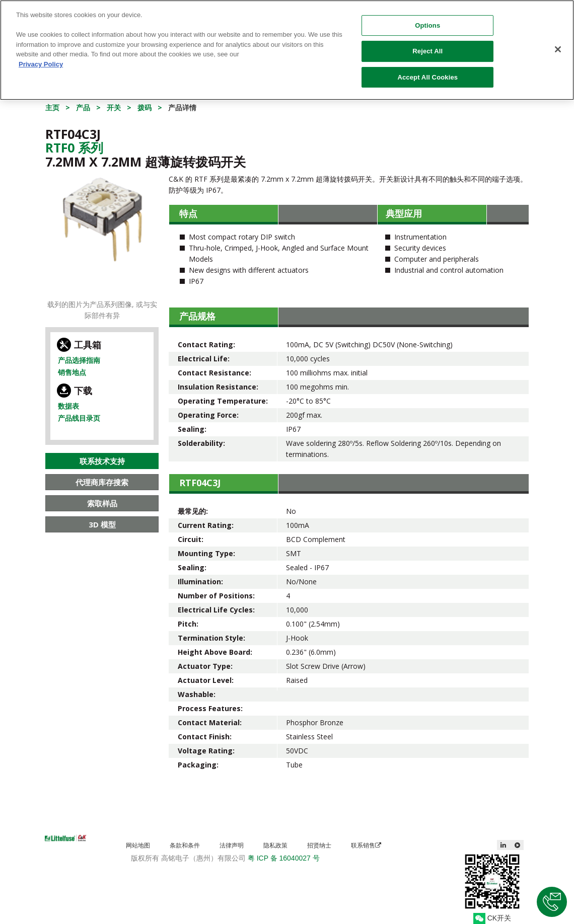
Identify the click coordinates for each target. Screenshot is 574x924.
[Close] (558, 44)
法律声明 (232, 845)
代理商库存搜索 (102, 482)
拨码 (145, 107)
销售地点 (72, 372)
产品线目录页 (79, 418)
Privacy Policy (41, 59)
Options (427, 20)
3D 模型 (102, 524)
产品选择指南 (79, 360)
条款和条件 (185, 845)
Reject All (427, 47)
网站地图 (138, 845)
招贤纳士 (319, 845)
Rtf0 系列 (74, 147)
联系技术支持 (102, 461)
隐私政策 (275, 845)
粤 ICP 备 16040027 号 (284, 858)
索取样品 (102, 503)
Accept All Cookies (427, 73)
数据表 (68, 406)
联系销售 (366, 845)
